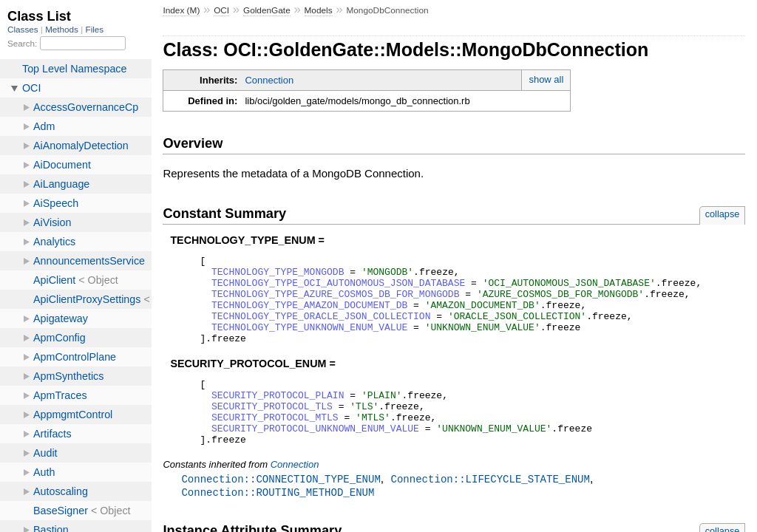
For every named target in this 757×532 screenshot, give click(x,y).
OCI (221, 10)
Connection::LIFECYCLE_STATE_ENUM (490, 510)
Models (319, 10)
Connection (269, 80)
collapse (723, 214)
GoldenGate (267, 10)
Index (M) (181, 10)
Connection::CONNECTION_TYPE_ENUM (281, 510)
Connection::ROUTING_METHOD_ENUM (278, 524)
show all (546, 79)
